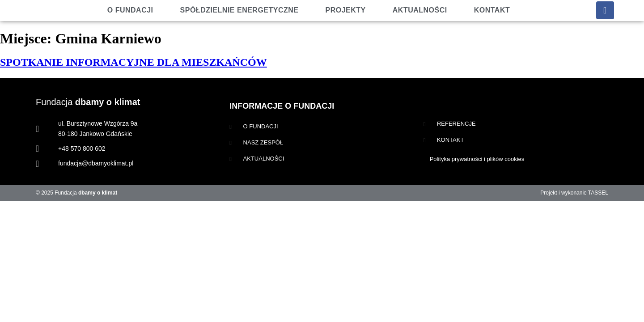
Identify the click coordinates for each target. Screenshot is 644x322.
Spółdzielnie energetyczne (239, 10)
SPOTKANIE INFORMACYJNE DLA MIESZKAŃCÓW (133, 62)
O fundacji (130, 10)
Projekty (346, 10)
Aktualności (420, 10)
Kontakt (492, 10)
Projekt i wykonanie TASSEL (574, 193)
